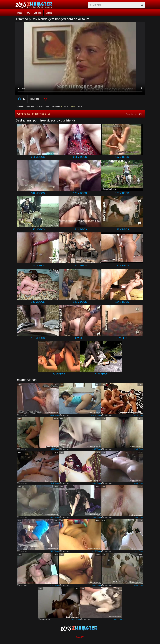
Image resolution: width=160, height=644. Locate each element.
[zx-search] (116, 5)
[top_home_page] (35, 5)
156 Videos (38, 229)
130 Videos (122, 266)
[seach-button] (142, 5)
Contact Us (80, 637)
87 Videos (122, 338)
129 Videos (80, 302)
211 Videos (38, 157)
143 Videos (122, 229)
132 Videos (80, 266)
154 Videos (80, 229)
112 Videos (38, 338)
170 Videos (122, 193)
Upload (49, 13)
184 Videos (38, 193)
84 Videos (59, 374)
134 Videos (38, 266)
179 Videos (80, 193)
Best (19, 13)
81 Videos (101, 374)
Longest (38, 13)
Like (21, 99)
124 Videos (122, 302)
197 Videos (122, 157)
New (28, 13)
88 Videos (80, 338)
